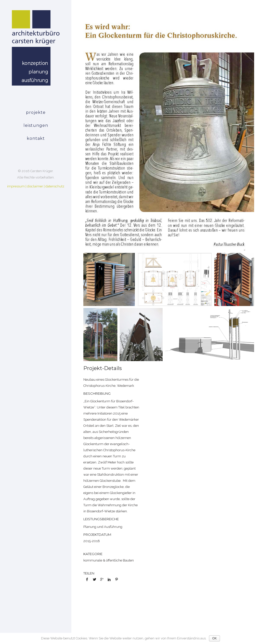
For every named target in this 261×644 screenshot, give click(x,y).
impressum (16, 186)
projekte (36, 112)
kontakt (36, 138)
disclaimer (35, 186)
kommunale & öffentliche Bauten (109, 560)
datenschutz (55, 186)
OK (214, 638)
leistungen (36, 125)
